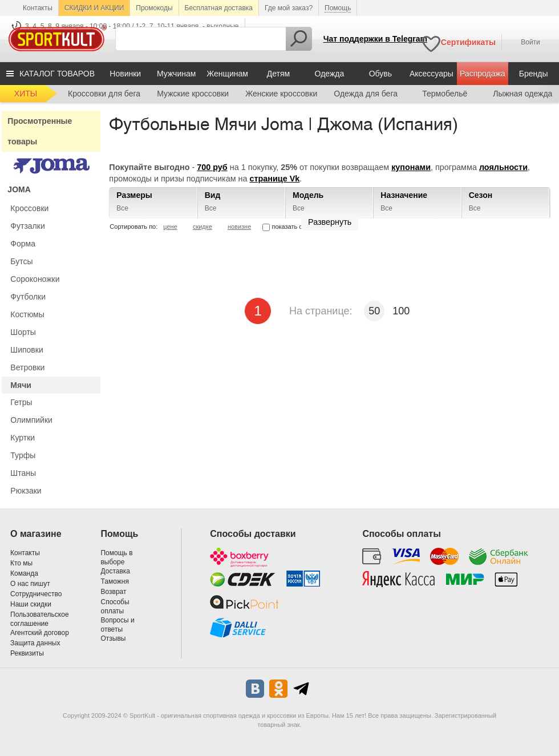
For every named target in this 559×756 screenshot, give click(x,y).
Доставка (115, 571)
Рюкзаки (26, 491)
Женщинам (227, 74)
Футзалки (27, 226)
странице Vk (274, 179)
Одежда (330, 74)
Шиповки (27, 350)
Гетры (21, 402)
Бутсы (21, 261)
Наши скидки (31, 604)
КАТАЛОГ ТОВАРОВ (57, 74)
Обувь (380, 74)
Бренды (534, 74)
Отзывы (113, 638)
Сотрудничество (36, 594)
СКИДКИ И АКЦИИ (94, 8)
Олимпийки (31, 420)
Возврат (113, 592)
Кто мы (21, 563)
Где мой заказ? (289, 8)
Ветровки (27, 367)
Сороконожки (35, 279)
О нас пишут (30, 584)
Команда (24, 573)
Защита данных (35, 643)
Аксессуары (432, 74)
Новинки (125, 74)
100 (401, 311)
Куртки (23, 438)
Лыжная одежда (522, 94)
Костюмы (27, 314)
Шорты (23, 332)
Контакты (38, 8)
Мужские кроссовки (193, 94)
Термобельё (445, 94)
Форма (23, 244)
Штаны (23, 473)
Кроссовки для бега (104, 94)
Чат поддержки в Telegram (375, 39)
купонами (411, 167)
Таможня (114, 581)
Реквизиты (27, 653)
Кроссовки (29, 208)
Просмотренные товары (40, 131)
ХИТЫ (26, 94)
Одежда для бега (366, 94)
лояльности (503, 167)
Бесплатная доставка (219, 8)
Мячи (21, 385)
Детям (278, 74)
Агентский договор (40, 633)
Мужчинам (176, 74)
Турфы (23, 455)
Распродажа (483, 74)
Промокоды (154, 8)
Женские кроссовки (281, 94)
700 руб (212, 167)
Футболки (28, 297)
